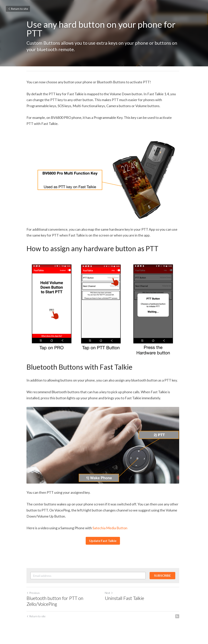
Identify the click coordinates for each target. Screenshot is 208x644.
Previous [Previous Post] (33, 597)
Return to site (18, 9)
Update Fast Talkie (104, 545)
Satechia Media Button (110, 532)
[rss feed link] (180, 620)
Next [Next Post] (110, 597)
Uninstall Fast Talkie (126, 602)
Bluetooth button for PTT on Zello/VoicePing (55, 605)
